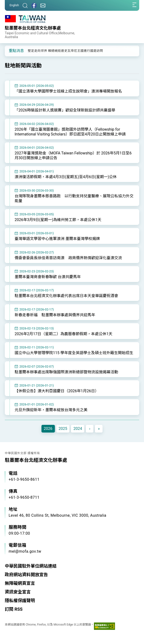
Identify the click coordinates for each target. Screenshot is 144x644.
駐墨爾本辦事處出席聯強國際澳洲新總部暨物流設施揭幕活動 (66, 372)
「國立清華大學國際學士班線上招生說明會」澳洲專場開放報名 (68, 91)
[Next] (90, 429)
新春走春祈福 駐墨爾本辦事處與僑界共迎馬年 (55, 315)
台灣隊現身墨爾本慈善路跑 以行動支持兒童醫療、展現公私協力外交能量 (74, 198)
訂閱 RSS (14, 609)
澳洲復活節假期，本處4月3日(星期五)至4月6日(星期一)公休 (66, 177)
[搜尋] (25, 5)
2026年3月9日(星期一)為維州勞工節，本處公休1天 (58, 220)
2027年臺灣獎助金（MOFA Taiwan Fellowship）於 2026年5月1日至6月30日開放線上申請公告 (73, 155)
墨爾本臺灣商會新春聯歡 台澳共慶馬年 (48, 277)
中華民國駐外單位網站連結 (31, 566)
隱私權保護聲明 (20, 600)
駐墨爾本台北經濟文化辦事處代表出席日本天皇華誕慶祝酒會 (66, 296)
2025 (63, 429)
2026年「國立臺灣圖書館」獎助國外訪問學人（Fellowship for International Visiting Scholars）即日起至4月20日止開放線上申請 (70, 132)
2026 (48, 429)
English (14, 5)
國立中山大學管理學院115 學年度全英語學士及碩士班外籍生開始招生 (74, 353)
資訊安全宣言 (18, 592)
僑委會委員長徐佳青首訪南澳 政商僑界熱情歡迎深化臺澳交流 (68, 258)
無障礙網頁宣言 (20, 583)
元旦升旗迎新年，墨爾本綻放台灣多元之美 (51, 410)
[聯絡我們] (43, 5)
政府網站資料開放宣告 (26, 575)
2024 (78, 429)
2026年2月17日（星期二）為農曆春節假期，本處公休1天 (63, 334)
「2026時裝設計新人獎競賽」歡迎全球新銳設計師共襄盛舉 (65, 110)
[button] (12, 51)
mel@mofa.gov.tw (25, 551)
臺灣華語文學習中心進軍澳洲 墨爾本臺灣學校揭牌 (57, 239)
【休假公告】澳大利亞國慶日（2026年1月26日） (57, 391)
